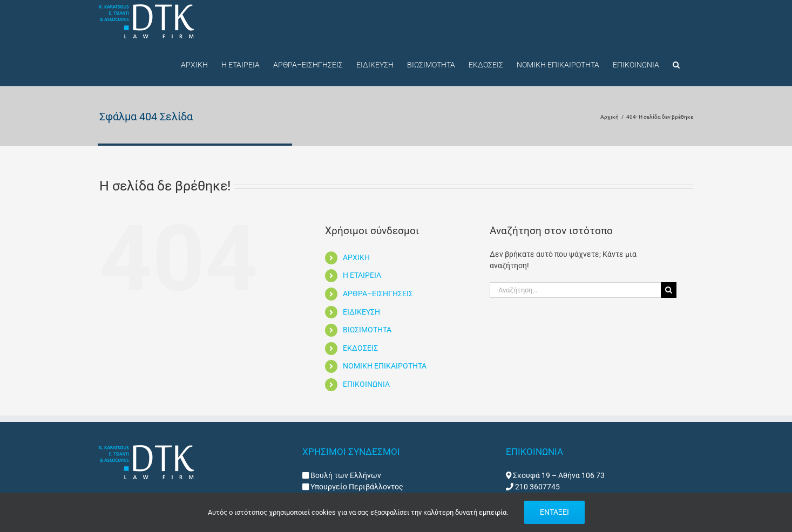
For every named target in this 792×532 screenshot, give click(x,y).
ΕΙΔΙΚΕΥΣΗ (361, 312)
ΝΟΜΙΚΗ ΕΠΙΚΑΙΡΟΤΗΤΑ (385, 366)
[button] (676, 64)
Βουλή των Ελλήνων (346, 475)
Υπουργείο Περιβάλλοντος (356, 487)
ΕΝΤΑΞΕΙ (554, 512)
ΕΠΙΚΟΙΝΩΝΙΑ (366, 384)
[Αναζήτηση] (669, 290)
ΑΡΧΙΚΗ (356, 257)
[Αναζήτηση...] (576, 290)
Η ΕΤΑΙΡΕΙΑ (362, 275)
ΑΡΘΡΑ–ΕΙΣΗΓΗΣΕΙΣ (378, 294)
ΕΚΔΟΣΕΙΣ (360, 348)
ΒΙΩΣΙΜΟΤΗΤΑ (367, 330)
